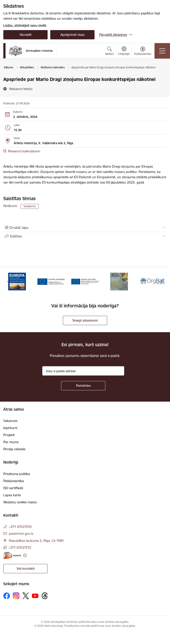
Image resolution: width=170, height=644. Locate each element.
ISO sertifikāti (13, 488)
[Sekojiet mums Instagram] (16, 596)
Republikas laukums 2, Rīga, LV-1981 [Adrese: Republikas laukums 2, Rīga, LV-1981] (36, 541)
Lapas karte (12, 495)
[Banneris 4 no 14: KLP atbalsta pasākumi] (119, 281)
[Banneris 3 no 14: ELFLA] (85, 281)
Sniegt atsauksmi (85, 320)
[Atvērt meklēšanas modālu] (109, 52)
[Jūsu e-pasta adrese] (83, 371)
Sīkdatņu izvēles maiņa (20, 502)
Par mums (11, 442)
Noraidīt (26, 35)
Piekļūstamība (14, 481)
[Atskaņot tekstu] (21, 89)
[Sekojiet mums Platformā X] (26, 596)
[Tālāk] (161, 282)
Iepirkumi (10, 428)
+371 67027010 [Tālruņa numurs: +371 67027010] (20, 527)
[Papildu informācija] (25, 555)
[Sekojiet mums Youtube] (35, 596)
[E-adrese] (12, 555)
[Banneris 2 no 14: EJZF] (51, 281)
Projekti (9, 435)
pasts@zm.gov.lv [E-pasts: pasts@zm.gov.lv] (21, 534)
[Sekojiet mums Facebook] (7, 596)
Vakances (10, 421)
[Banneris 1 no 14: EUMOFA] (17, 281)
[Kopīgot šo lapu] (85, 236)
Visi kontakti (26, 568)
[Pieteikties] (83, 386)
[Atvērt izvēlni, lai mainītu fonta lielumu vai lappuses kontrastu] (143, 52)
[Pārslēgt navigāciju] (162, 51)
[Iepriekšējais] (9, 282)
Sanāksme (30, 206)
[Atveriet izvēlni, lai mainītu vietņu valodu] (124, 51)
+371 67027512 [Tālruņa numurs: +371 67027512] (20, 547)
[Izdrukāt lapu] (85, 228)
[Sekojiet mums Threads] (45, 596)
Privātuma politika (17, 474)
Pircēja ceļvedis (14, 449)
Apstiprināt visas (72, 35)
